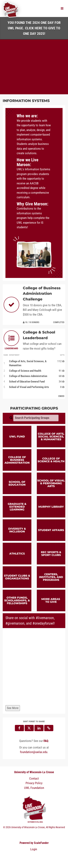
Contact (34, 778)
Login (34, 849)
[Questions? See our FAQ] (46, 741)
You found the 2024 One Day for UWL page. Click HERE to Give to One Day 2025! (34, 28)
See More (13, 708)
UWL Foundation (34, 788)
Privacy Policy (34, 783)
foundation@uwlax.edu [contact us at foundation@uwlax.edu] (34, 752)
